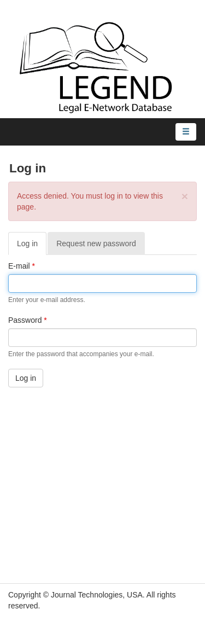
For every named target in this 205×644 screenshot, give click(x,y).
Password (28, 320)
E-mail (22, 266)
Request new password (96, 243)
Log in (32, 246)
